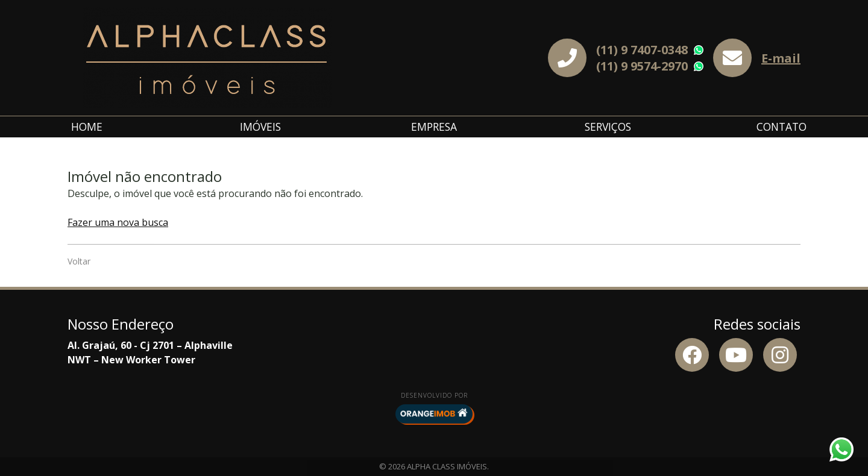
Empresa (434, 127)
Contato (782, 127)
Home (87, 127)
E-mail (781, 58)
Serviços (608, 127)
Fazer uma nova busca (118, 222)
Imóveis (260, 127)
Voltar (79, 261)
